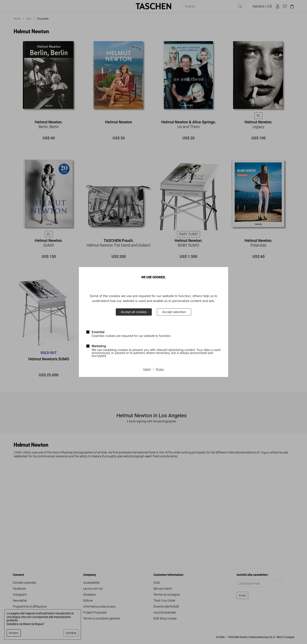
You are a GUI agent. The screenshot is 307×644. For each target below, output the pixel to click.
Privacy (160, 369)
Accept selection (174, 312)
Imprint (147, 369)
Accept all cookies (134, 312)
